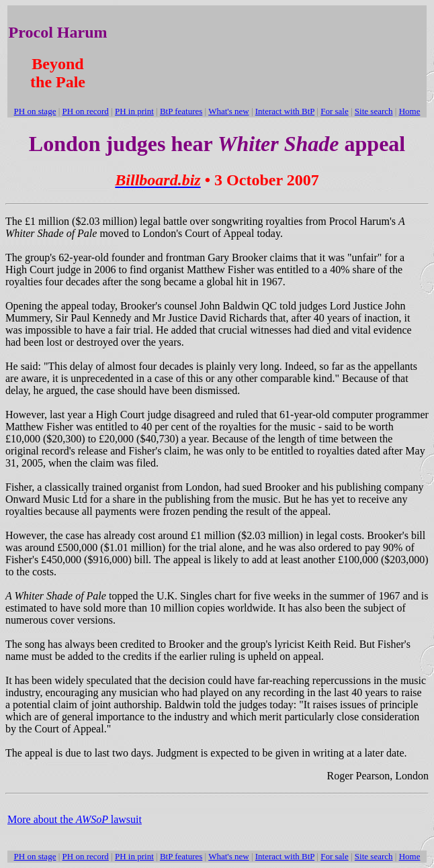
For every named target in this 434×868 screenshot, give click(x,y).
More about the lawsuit (75, 819)
